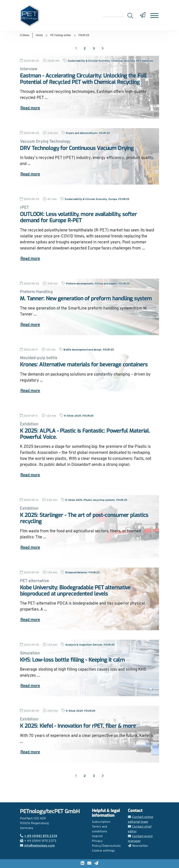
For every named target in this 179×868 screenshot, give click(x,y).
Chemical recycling (123, 61)
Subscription (101, 822)
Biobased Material (76, 573)
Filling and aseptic (106, 284)
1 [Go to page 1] (76, 49)
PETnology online (61, 35)
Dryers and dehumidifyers (82, 133)
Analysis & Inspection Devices (84, 645)
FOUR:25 (84, 35)
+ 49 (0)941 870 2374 (39, 836)
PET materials (145, 61)
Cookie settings (103, 851)
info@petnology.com (37, 846)
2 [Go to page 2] (85, 49)
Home (39, 35)
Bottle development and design (83, 350)
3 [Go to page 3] (94, 49)
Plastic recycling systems (99, 500)
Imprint (97, 836)
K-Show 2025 (73, 416)
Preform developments (80, 284)
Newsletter (138, 846)
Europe (113, 199)
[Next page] (103, 49)
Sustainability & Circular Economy (89, 61)
